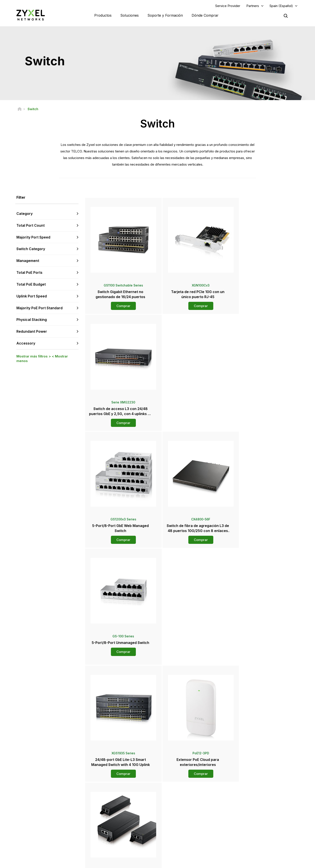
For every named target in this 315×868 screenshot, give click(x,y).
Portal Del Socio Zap (258, 793)
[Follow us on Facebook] (10, 838)
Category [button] (24, 214)
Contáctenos (157, 760)
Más (192, 677)
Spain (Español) (281, 6)
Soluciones (129, 15)
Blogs (173, 840)
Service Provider (228, 6)
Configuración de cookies (281, 863)
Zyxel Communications (260, 847)
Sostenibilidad (254, 833)
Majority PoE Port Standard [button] (39, 308)
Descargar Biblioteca (108, 808)
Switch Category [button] (31, 249)
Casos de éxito (255, 840)
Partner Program (255, 800)
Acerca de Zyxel (255, 825)
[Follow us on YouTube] (22, 838)
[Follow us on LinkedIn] (33, 838)
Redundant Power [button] (32, 332)
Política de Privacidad (240, 863)
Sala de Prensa (182, 811)
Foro (98, 800)
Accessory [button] (26, 343)
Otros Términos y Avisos (111, 822)
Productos (103, 15)
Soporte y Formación (165, 15)
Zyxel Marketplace (182, 793)
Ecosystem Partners (258, 808)
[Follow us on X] (44, 838)
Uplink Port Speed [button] (32, 296)
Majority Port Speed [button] (33, 237)
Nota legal (180, 863)
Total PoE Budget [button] (31, 285)
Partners (253, 6)
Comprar (121, 306)
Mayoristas (177, 800)
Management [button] (28, 261)
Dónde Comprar (205, 15)
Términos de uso (206, 863)
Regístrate (61, 811)
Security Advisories (107, 815)
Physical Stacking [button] (32, 320)
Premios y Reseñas (182, 825)
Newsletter (177, 833)
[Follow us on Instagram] (55, 838)
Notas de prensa (180, 818)
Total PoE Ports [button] (29, 273)
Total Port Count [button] (31, 226)
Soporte (100, 793)
